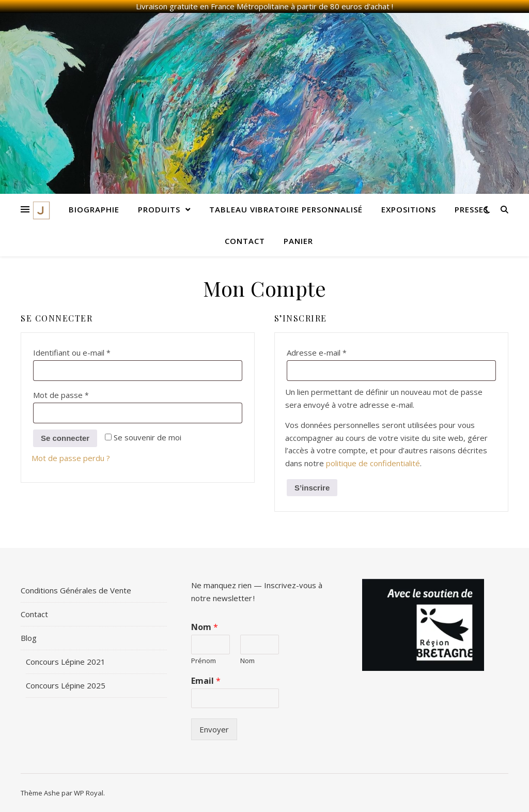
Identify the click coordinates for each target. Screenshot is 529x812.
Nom (205, 627)
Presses (471, 209)
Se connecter (65, 438)
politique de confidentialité (373, 463)
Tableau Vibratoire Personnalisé (286, 209)
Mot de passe (81, 394)
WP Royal (89, 793)
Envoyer (214, 729)
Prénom (204, 661)
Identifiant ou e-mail (92, 351)
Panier (298, 241)
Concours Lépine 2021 (66, 662)
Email (206, 681)
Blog (29, 638)
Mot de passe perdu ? (71, 458)
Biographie (94, 209)
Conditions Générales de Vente (76, 590)
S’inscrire (312, 488)
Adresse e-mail (337, 351)
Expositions (409, 209)
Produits (159, 209)
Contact (245, 241)
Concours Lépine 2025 (66, 685)
